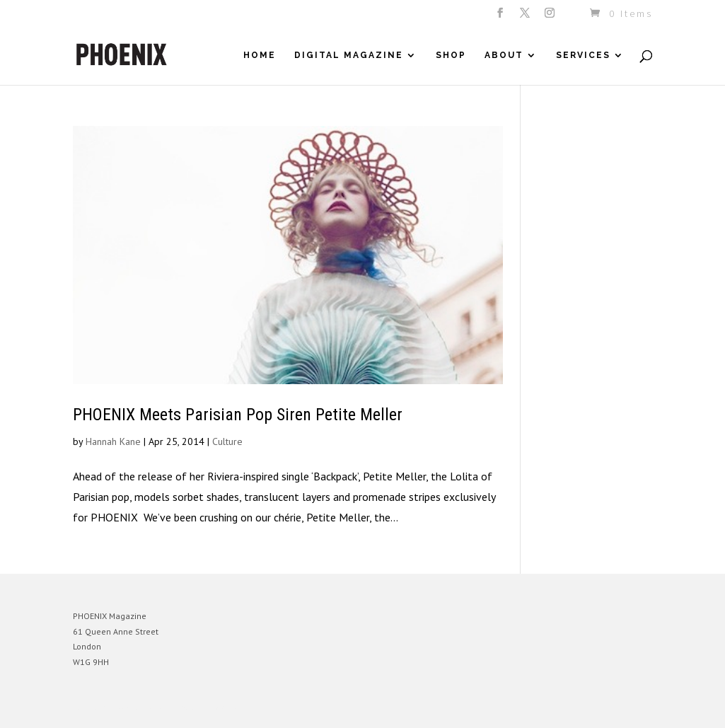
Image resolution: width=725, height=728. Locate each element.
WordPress (227, 707)
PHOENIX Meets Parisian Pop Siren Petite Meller (238, 415)
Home (260, 55)
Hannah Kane (113, 441)
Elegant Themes (139, 707)
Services (583, 55)
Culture (227, 441)
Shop (451, 55)
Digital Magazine (349, 55)
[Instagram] (551, 17)
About (504, 55)
